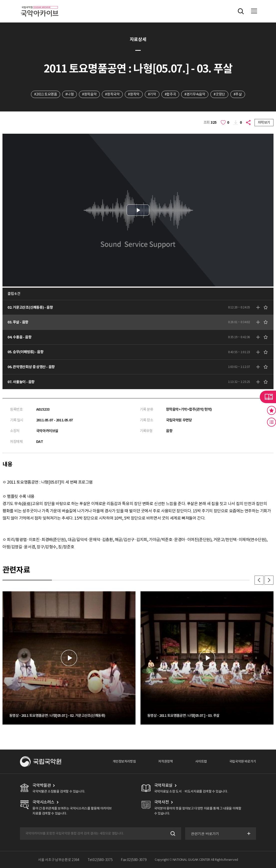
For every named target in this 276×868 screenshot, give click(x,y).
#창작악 (134, 94)
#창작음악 (89, 94)
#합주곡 (170, 94)
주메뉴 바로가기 (0, 0)
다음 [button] (269, 580)
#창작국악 (112, 94)
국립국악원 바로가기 (243, 761)
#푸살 (238, 94)
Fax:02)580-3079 (134, 860)
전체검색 (241, 11)
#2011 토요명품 (46, 94)
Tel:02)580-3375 (100, 860)
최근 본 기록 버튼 (272, 422)
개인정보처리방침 (124, 761)
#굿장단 (219, 94)
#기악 (152, 94)
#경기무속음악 (195, 94)
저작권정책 (165, 761)
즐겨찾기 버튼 (272, 410)
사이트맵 (201, 761)
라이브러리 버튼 (268, 397)
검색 (172, 833)
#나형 (69, 94)
